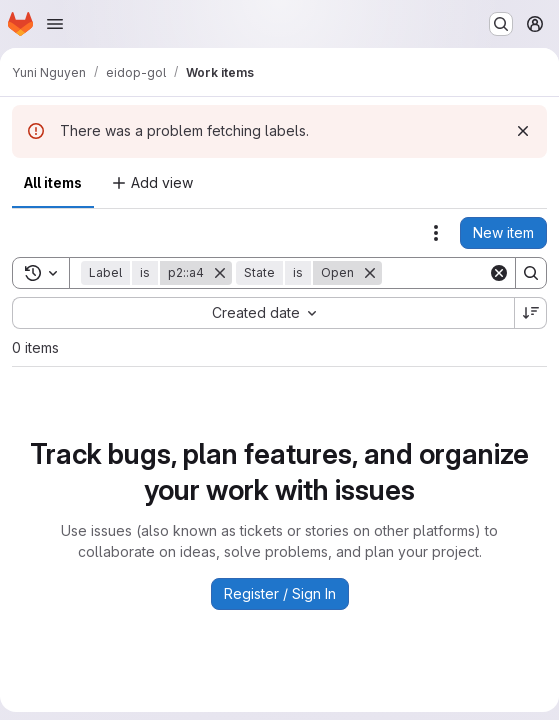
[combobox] (263, 313)
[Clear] (499, 273)
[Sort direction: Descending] (531, 313)
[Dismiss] (523, 131)
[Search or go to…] (501, 24)
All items (53, 182)
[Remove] (220, 273)
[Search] (531, 273)
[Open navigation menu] (55, 24)
